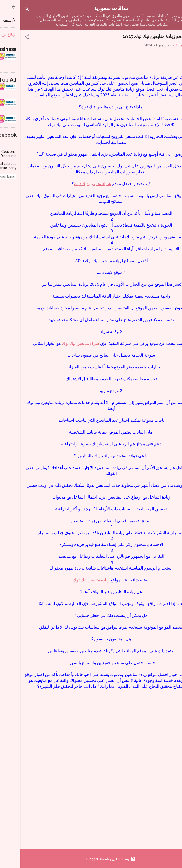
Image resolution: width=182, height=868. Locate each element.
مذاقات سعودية (91, 8)
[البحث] (7, 10)
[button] (7, 37)
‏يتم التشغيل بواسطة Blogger (91, 859)
